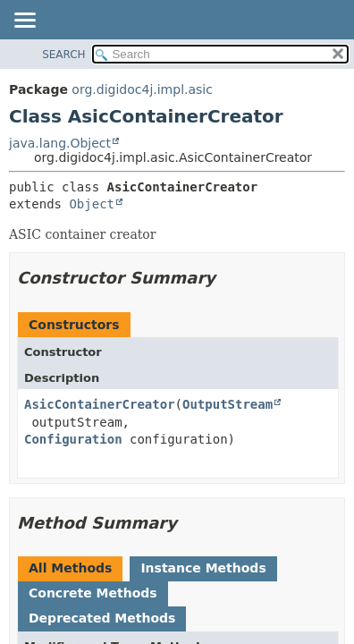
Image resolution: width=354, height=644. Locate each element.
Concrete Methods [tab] (93, 593)
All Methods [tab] (70, 568)
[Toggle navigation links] (24, 21)
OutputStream (228, 404)
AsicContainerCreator (100, 404)
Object (92, 204)
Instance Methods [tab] (203, 568)
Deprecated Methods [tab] (102, 618)
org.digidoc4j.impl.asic (142, 89)
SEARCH (64, 55)
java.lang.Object (60, 143)
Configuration (73, 439)
